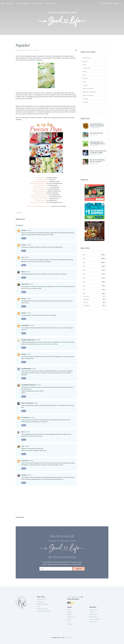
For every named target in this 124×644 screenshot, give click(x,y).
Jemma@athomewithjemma (29, 385)
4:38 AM (31, 461)
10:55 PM (27, 446)
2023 (84, 266)
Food (84, 75)
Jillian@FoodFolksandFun (28, 340)
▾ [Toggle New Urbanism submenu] (29, 4)
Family (84, 65)
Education (85, 78)
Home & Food (9, 4)
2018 (84, 286)
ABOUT (40, 4)
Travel (84, 82)
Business (34, 4)
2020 (84, 278)
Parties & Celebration (88, 95)
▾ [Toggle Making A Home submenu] (14, 4)
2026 (84, 255)
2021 (84, 274)
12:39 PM (32, 418)
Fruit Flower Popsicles (41, 185)
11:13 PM (36, 403)
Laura (23, 446)
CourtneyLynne (25, 418)
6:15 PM (34, 369)
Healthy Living (86, 68)
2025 (84, 259)
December (86, 296)
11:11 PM (29, 313)
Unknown (24, 230)
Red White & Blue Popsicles (39, 191)
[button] (76, 50)
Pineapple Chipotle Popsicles (38, 183)
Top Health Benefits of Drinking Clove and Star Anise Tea (97, 125)
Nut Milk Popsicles (40, 178)
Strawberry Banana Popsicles (40, 182)
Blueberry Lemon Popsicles (41, 199)
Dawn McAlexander (26, 369)
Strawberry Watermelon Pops (41, 187)
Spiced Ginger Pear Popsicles (38, 202)
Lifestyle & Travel (22, 4)
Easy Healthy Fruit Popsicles (40, 195)
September (87, 306)
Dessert (19, 213)
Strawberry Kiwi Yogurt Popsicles (39, 197)
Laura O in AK (25, 284)
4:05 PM (27, 432)
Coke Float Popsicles (43, 180)
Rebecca (24, 272)
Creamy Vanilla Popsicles (40, 189)
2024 (84, 262)
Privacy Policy (93, 622)
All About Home (87, 58)
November (86, 299)
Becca (23, 432)
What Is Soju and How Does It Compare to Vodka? (98, 152)
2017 (84, 290)
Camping (85, 85)
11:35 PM (32, 325)
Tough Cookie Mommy (27, 403)
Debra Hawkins (25, 325)
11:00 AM (29, 230)
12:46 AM (38, 340)
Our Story (92, 612)
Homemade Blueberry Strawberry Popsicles (38, 206)
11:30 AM (29, 245)
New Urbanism (93, 617)
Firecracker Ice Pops (39, 193)
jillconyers (24, 475)
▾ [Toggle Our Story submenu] (44, 4)
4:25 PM (29, 354)
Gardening (85, 99)
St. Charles (86, 102)
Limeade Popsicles (40, 201)
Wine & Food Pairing (88, 89)
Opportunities (50, 4)
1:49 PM (39, 385)
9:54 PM (31, 284)
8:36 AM (29, 475)
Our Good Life (69, 638)
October (86, 302)
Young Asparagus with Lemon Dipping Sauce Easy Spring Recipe (98, 143)
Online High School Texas (74, 597)
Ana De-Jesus (25, 461)
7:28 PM (27, 257)
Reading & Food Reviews (89, 92)
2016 (84, 293)
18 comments (36, 50)
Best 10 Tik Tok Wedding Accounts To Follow (97, 161)
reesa (23, 257)
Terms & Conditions (95, 619)
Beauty (85, 71)
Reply (24, 238)
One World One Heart (96, 133)
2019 (84, 282)
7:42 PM (28, 272)
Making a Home (94, 614)
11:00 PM (29, 299)
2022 (84, 270)
